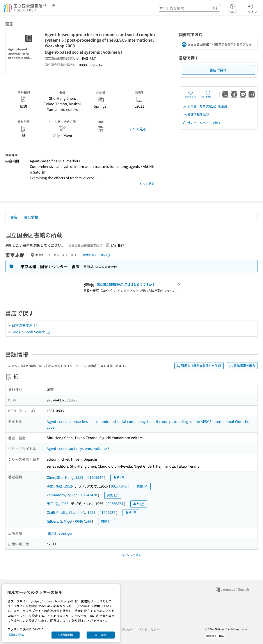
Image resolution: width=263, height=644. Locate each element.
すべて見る (138, 129)
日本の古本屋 (25, 325)
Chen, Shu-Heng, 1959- (66, 477)
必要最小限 (66, 635)
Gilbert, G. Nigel (60, 521)
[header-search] (189, 8)
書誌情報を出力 (196, 114)
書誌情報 (31, 217)
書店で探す (218, 70)
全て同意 (101, 635)
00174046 (119, 486)
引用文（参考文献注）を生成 (205, 106)
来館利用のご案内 (97, 255)
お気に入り (190, 94)
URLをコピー (208, 94)
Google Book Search (31, 332)
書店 (14, 217)
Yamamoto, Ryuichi (63, 495)
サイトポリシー (149, 630)
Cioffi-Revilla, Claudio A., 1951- (72, 512)
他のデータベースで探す (202, 123)
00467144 (83, 521)
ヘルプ (232, 8)
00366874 (115, 504)
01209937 (107, 512)
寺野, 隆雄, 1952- (60, 486)
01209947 (95, 477)
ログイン (251, 8)
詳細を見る (16, 635)
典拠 (119, 478)
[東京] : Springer (60, 533)
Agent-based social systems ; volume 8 (78, 448)
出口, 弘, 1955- (58, 504)
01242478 (89, 495)
